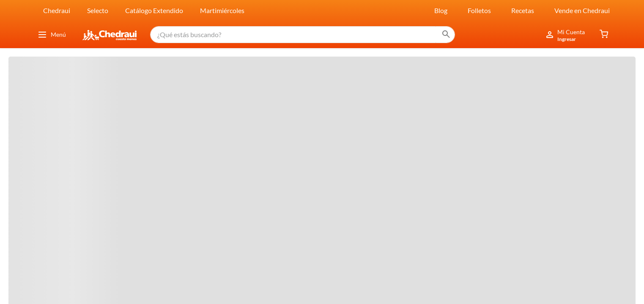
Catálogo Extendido (154, 10)
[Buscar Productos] (446, 35)
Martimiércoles (222, 10)
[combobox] (303, 35)
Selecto (98, 10)
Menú (52, 35)
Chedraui (57, 10)
